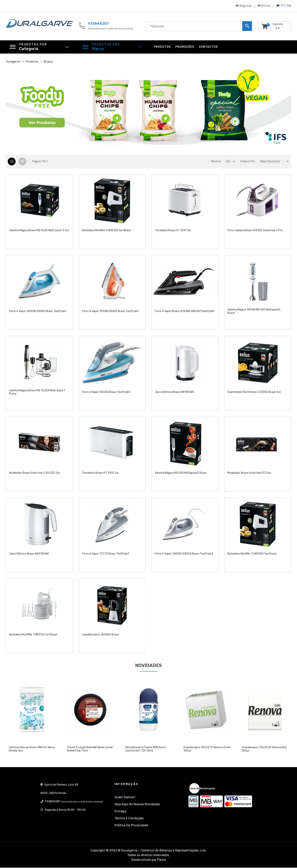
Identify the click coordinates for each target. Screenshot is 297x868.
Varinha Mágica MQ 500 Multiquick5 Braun (181, 475)
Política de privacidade (131, 826)
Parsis (162, 860)
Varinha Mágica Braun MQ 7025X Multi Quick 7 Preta (37, 394)
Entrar (264, 6)
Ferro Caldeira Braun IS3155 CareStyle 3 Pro (255, 233)
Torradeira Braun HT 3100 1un (100, 475)
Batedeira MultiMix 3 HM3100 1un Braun (107, 233)
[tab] (12, 162)
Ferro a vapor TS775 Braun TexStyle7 (106, 556)
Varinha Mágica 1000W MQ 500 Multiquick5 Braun (254, 314)
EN (289, 6)
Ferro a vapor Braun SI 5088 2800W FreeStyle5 (185, 313)
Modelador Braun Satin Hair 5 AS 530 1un (35, 475)
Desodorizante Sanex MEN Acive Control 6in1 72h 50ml (145, 749)
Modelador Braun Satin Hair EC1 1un (249, 475)
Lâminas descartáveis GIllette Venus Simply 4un (32, 749)
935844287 (98, 24)
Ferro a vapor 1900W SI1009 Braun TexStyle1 (110, 313)
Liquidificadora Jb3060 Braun (100, 637)
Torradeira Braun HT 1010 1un (173, 233)
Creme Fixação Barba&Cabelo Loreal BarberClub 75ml (90, 749)
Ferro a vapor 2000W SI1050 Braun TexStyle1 (38, 313)
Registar (244, 6)
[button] (27, 108)
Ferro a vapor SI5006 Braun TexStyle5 (106, 394)
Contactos (208, 47)
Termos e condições (129, 819)
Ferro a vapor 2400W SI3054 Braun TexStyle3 (184, 556)
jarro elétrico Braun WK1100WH (174, 394)
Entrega (120, 812)
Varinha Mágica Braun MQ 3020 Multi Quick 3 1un (39, 233)
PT (283, 6)
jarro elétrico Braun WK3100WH (29, 556)
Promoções (185, 47)
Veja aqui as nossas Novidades (137, 805)
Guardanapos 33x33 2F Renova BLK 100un (264, 749)
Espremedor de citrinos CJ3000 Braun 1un (254, 394)
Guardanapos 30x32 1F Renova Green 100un (207, 749)
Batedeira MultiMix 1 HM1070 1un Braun (33, 637)
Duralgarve (14, 62)
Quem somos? (125, 798)
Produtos (162, 47)
